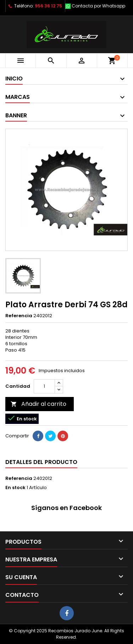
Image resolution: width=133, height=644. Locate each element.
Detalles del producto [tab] (41, 462)
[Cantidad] (44, 386)
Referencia (19, 316)
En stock (15, 488)
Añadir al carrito (38, 404)
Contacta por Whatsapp (98, 6)
